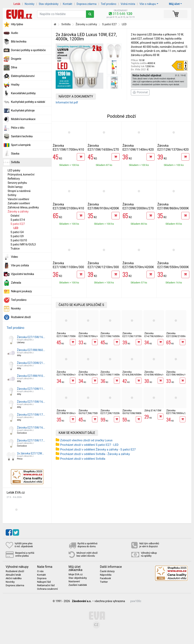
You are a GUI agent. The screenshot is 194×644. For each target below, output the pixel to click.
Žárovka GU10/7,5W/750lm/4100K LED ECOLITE (93, 413)
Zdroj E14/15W (153, 410)
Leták (17, 4)
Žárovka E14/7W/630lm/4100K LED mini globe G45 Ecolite (157, 337)
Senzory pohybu (17, 183)
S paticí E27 (18, 224)
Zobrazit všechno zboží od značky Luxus (86, 440)
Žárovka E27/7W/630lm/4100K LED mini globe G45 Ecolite (69, 376)
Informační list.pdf (67, 102)
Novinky (30, 4)
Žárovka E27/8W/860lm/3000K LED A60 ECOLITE (173, 208)
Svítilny (12, 195)
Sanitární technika (22, 136)
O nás (40, 571)
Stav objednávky (49, 4)
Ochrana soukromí (47, 589)
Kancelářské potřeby (23, 93)
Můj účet (174, 4)
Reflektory (14, 179)
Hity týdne (17, 24)
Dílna (14, 67)
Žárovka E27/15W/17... (31, 415)
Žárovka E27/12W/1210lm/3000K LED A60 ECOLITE (103, 267)
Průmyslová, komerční (21, 175)
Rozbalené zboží (21, 317)
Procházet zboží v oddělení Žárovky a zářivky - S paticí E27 (98, 450)
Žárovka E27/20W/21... (31, 363)
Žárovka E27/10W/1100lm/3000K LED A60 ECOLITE (68, 267)
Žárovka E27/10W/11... (31, 389)
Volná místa (128, 4)
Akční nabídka (14, 578)
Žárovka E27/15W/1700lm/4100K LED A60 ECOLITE (68, 150)
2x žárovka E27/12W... (30, 453)
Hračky (15, 85)
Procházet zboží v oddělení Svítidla (83, 459)
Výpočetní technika (22, 274)
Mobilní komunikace (23, 119)
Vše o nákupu (148, 4)
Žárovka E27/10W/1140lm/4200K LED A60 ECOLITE (138, 150)
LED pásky (14, 170)
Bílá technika (19, 42)
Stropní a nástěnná (19, 191)
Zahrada (16, 283)
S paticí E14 (18, 220)
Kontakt (68, 4)
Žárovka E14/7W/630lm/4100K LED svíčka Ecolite (91, 376)
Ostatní (15, 216)
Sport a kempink (21, 145)
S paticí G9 (17, 236)
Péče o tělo (18, 128)
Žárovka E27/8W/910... (31, 376)
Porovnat (140, 92)
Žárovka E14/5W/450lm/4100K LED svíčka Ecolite (157, 376)
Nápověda (105, 575)
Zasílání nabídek (78, 585)
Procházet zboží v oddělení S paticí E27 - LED (89, 445)
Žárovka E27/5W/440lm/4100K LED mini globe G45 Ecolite (179, 376)
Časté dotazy (107, 571)
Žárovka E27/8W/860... (31, 350)
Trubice (15, 249)
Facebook (105, 578)
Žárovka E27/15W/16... (31, 337)
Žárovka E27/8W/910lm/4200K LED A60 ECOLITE (103, 208)
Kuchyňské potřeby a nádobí (28, 102)
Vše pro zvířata (20, 265)
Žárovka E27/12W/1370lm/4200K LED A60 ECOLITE (173, 150)
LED (16, 228)
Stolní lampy (15, 187)
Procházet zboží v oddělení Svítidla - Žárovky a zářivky (95, 454)
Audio (14, 33)
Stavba (15, 154)
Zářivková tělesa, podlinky (23, 207)
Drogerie (16, 59)
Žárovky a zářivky (18, 212)
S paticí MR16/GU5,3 (23, 244)
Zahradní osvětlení (19, 203)
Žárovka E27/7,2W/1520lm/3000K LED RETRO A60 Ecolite (115, 415)
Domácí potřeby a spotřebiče (28, 50)
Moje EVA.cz (76, 574)
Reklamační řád (46, 585)
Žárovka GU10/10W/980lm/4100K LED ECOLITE (137, 413)
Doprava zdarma (87, 4)
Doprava (42, 578)
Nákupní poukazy (21, 291)
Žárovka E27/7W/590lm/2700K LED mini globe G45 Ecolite (179, 415)
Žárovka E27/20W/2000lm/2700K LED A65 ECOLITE (138, 208)
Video (14, 257)
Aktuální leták (13, 575)
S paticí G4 (17, 232)
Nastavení (74, 582)
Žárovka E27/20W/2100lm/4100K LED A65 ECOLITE (68, 208)
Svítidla (15, 162)
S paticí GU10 (19, 240)
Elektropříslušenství (23, 76)
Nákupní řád (44, 582)
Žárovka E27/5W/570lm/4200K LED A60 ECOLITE (138, 267)
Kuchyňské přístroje (23, 110)
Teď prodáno (109, 4)
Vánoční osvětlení (18, 199)
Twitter (104, 582)
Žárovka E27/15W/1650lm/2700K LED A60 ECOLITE (103, 150)
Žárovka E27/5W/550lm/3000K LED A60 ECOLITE (173, 267)
